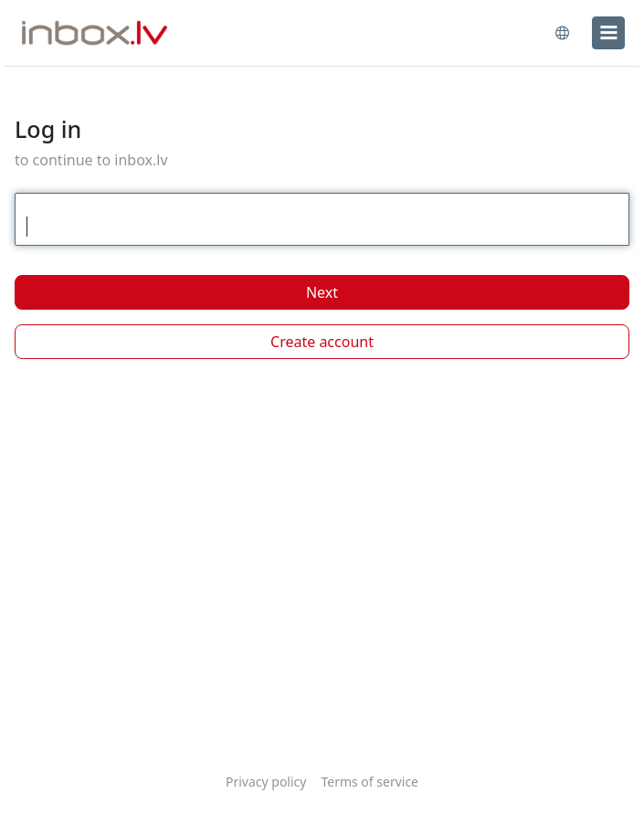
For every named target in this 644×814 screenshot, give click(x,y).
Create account (322, 342)
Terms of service (370, 782)
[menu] (608, 33)
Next (322, 292)
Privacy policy (266, 782)
